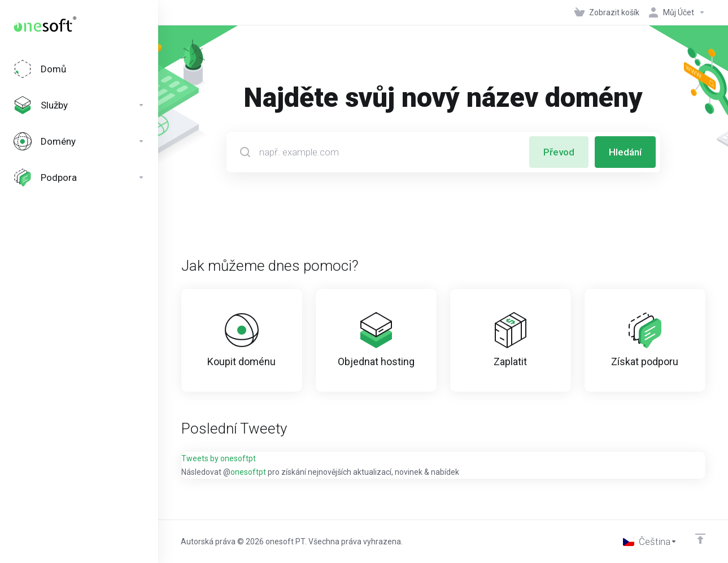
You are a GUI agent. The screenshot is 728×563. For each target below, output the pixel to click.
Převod (559, 152)
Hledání (625, 152)
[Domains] (79, 141)
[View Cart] (607, 12)
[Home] (79, 69)
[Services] (79, 105)
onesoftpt (248, 472)
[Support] (79, 177)
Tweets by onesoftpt (219, 458)
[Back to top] (700, 539)
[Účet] (675, 12)
